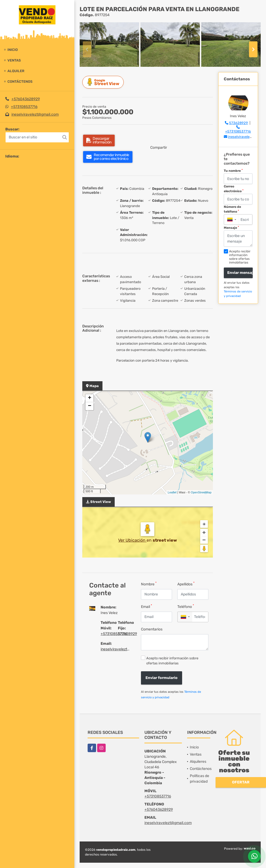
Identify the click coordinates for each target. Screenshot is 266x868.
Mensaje (231, 228)
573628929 (127, 634)
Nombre (149, 584)
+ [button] (90, 398)
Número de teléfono (232, 209)
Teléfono (186, 606)
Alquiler (16, 71)
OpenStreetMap (201, 492)
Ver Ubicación (132, 540)
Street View (104, 82)
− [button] (90, 406)
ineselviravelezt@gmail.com (35, 114)
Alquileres (198, 762)
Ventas (14, 60)
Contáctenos (20, 82)
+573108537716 (24, 107)
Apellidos (186, 584)
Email (147, 606)
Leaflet (172, 492)
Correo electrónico (234, 189)
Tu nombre (233, 171)
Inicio (13, 50)
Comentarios (152, 629)
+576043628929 (26, 99)
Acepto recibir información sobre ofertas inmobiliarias (172, 661)
